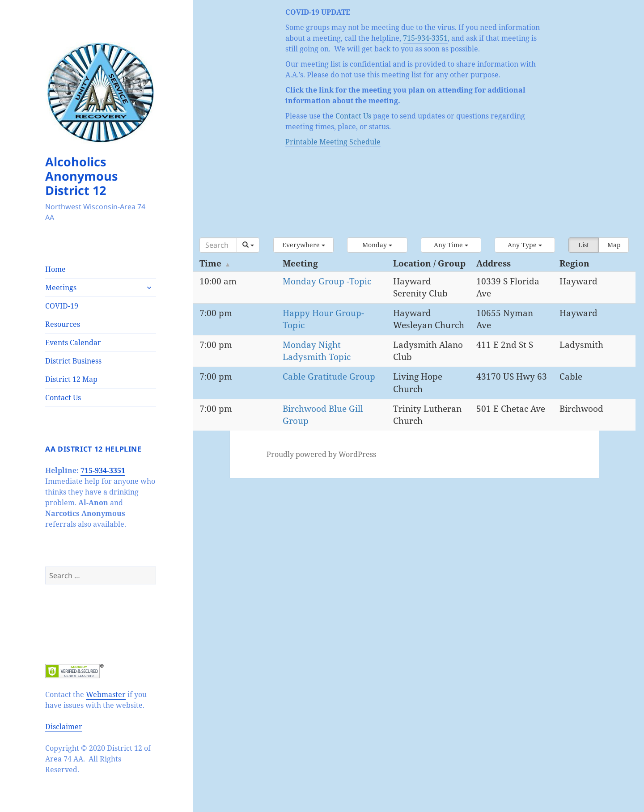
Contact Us (63, 398)
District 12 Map (71, 379)
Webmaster (106, 694)
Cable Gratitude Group (329, 376)
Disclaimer (64, 727)
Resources (63, 324)
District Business (73, 361)
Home (55, 269)
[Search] (218, 245)
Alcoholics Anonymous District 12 (81, 176)
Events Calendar (73, 343)
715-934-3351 (103, 470)
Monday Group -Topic (327, 281)
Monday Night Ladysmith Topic (317, 351)
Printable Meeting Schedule (333, 142)
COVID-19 (62, 306)
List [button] (584, 245)
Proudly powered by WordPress (321, 454)
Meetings (61, 288)
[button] (303, 245)
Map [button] (614, 245)
